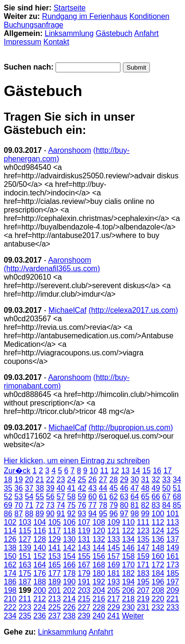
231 (143, 607)
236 (40, 616)
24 (72, 480)
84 (166, 505)
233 (173, 607)
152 (40, 556)
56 (50, 497)
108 (99, 522)
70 (18, 505)
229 (114, 607)
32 (156, 480)
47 (135, 488)
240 (99, 616)
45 (114, 488)
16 (157, 471)
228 (99, 607)
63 (124, 497)
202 (69, 590)
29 (124, 480)
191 (84, 582)
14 (136, 471)
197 (173, 582)
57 (61, 497)
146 (128, 548)
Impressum (23, 42)
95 (103, 514)
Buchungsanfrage (33, 25)
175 (25, 573)
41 (72, 488)
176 (40, 573)
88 (29, 514)
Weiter (133, 616)
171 (143, 565)
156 (99, 556)
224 (40, 607)
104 (40, 522)
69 (8, 505)
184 (158, 573)
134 (128, 539)
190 (69, 582)
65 (145, 497)
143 (84, 548)
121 (114, 531)
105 (54, 522)
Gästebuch (114, 33)
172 (158, 565)
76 (82, 505)
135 (143, 539)
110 (128, 522)
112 (158, 522)
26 (92, 480)
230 (128, 607)
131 (84, 539)
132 (99, 539)
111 (143, 522)
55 (40, 497)
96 (114, 514)
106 (69, 522)
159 (143, 556)
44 (103, 488)
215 (84, 599)
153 (54, 556)
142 (69, 548)
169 (114, 565)
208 (158, 590)
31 (145, 480)
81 (135, 505)
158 (128, 556)
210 (10, 599)
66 (156, 497)
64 (135, 497)
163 (25, 565)
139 (25, 548)
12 (115, 471)
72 (40, 505)
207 (143, 590)
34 (177, 480)
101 (173, 514)
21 (40, 480)
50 (166, 488)
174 (10, 573)
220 (158, 599)
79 (114, 505)
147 (143, 548)
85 (177, 505)
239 (84, 616)
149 (173, 548)
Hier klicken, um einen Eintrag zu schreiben (77, 461)
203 (84, 590)
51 (177, 488)
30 (135, 480)
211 (25, 599)
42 (82, 488)
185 (173, 573)
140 (40, 548)
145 (114, 548)
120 (99, 531)
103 (25, 522)
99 (145, 514)
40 (61, 488)
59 (82, 497)
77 (92, 505)
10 (94, 471)
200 (40, 590)
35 (8, 488)
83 (156, 505)
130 (69, 539)
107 (84, 522)
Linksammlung (69, 33)
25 (82, 480)
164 (40, 565)
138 (10, 548)
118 (69, 531)
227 (84, 607)
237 (54, 616)
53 (18, 497)
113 (173, 522)
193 (114, 582)
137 (173, 539)
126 (10, 539)
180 (99, 573)
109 (114, 522)
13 (125, 471)
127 (25, 539)
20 (29, 480)
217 (114, 599)
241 (114, 616)
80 (124, 505)
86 (8, 514)
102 (10, 522)
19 (18, 480)
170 (128, 565)
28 (114, 480)
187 (25, 582)
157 (114, 556)
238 (69, 616)
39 (50, 488)
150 (10, 556)
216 (99, 599)
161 (173, 556)
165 (54, 565)
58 (72, 497)
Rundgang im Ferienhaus (85, 16)
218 (128, 599)
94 (92, 514)
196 (158, 582)
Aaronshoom (69, 150)
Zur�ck (17, 471)
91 (61, 514)
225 (54, 607)
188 (40, 582)
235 (25, 616)
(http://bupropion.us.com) (131, 428)
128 (40, 539)
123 (143, 531)
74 (61, 505)
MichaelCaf (67, 310)
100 (158, 514)
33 (166, 480)
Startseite (70, 8)
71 (29, 505)
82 (145, 505)
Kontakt (56, 42)
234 (10, 616)
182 (128, 573)
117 (54, 531)
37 (29, 488)
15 (147, 471)
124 (158, 531)
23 (61, 480)
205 (114, 590)
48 (145, 488)
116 (40, 531)
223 (25, 607)
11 (104, 471)
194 (128, 582)
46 (124, 488)
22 (50, 480)
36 (18, 488)
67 (166, 497)
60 (92, 497)
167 (84, 565)
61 (103, 497)
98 (135, 514)
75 (72, 505)
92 (72, 514)
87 (18, 514)
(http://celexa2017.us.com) (134, 310)
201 (54, 590)
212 (40, 599)
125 (173, 531)
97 (124, 514)
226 (69, 607)
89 (40, 514)
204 (99, 590)
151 (25, 556)
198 (10, 590)
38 (40, 488)
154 (69, 556)
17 (167, 471)
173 (173, 565)
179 (84, 573)
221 (173, 599)
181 (114, 573)
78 (103, 505)
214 (69, 599)
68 (177, 497)
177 (54, 573)
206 (128, 590)
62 (114, 497)
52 (8, 497)
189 (54, 582)
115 (25, 531)
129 (54, 539)
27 (103, 480)
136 (158, 539)
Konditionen (150, 16)
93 (82, 514)
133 (114, 539)
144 (99, 548)
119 (84, 531)
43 (92, 488)
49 (156, 488)
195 (143, 582)
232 (158, 607)
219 (143, 599)
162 (10, 565)
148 (158, 548)
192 (99, 582)
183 (143, 573)
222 (10, 607)
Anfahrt (147, 33)
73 (50, 505)
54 (29, 497)
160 (158, 556)
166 (69, 565)
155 (84, 556)
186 (10, 582)
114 (10, 531)
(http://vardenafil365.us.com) (52, 269)
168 (99, 565)
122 (128, 531)
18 (8, 480)
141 (54, 548)
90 (50, 514)
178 (69, 573)
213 (54, 599)
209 (173, 590)
